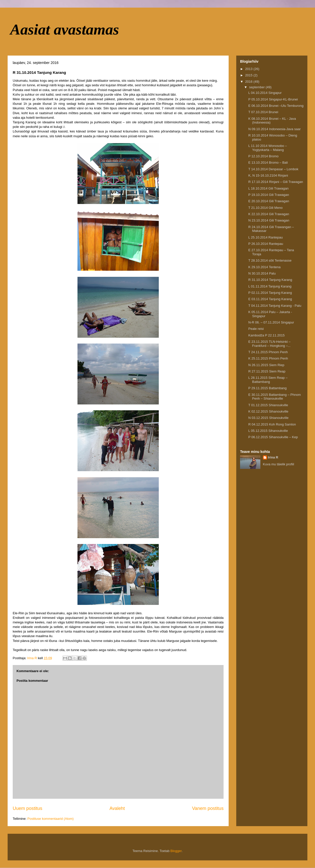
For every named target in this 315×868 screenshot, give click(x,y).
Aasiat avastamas (65, 29)
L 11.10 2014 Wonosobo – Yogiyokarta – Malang (267, 148)
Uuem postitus (27, 808)
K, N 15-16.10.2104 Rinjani (268, 175)
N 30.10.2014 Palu (262, 273)
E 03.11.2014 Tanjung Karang (270, 299)
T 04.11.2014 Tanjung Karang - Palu (275, 306)
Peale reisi (256, 329)
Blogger (176, 851)
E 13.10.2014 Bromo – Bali (268, 163)
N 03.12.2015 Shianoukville (268, 418)
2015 (249, 75)
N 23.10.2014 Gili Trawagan (269, 220)
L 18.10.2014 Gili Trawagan (268, 188)
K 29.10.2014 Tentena (264, 267)
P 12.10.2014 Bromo (263, 156)
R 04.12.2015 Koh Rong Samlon (272, 424)
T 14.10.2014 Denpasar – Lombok (273, 169)
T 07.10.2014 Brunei (263, 112)
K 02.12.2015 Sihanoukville (268, 411)
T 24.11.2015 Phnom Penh (268, 352)
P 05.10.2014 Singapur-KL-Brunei (273, 99)
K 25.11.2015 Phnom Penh (268, 358)
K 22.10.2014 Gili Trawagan (269, 214)
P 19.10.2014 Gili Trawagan (269, 195)
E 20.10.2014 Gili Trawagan (269, 201)
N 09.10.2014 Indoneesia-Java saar (274, 129)
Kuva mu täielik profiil (279, 464)
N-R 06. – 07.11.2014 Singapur (271, 322)
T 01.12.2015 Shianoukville (268, 405)
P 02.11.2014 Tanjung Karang (270, 293)
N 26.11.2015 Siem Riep (266, 365)
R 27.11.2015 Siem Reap (267, 371)
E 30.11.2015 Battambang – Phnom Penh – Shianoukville (274, 397)
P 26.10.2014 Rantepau (266, 244)
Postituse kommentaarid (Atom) (51, 819)
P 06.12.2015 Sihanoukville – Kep (273, 437)
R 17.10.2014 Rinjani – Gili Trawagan (275, 182)
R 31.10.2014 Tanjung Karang (270, 280)
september (257, 87)
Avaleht (117, 808)
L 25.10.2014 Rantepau (265, 237)
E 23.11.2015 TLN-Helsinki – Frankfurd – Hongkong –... (269, 344)
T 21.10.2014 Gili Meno (265, 208)
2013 (249, 69)
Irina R (273, 457)
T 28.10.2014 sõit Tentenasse (270, 260)
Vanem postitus (208, 808)
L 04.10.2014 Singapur (265, 93)
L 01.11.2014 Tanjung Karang (270, 286)
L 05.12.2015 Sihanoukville (268, 431)
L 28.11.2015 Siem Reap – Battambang (268, 380)
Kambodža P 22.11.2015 (266, 335)
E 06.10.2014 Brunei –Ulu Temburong (276, 106)
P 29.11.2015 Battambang (267, 388)
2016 (249, 82)
